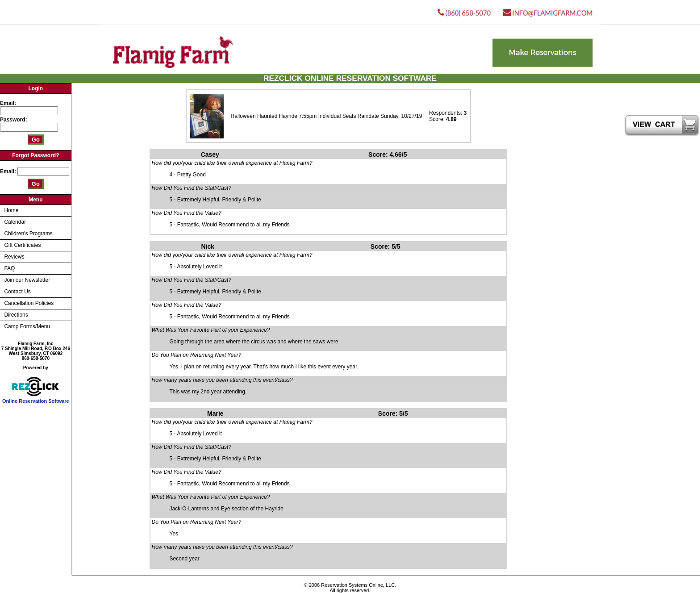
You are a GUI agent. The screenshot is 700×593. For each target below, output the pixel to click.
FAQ (9, 268)
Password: (14, 120)
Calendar (15, 222)
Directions (16, 315)
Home (11, 210)
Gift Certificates (22, 245)
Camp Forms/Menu (27, 326)
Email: (8, 103)
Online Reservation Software (36, 399)
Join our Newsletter (27, 280)
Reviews (14, 257)
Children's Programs (28, 234)
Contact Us (17, 292)
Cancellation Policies (29, 303)
